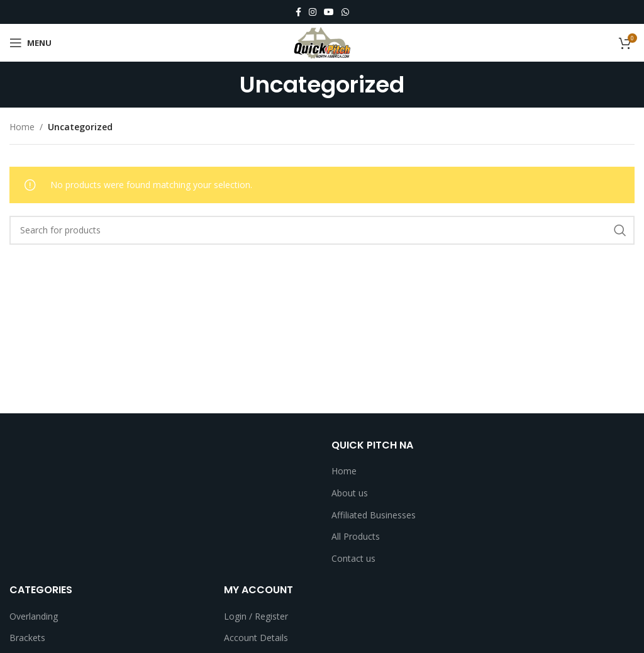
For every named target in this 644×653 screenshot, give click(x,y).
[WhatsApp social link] (345, 12)
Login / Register (256, 616)
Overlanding (34, 616)
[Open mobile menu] (31, 43)
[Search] (322, 230)
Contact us (353, 558)
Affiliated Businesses (374, 515)
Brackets (27, 638)
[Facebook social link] (298, 12)
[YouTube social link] (329, 12)
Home (22, 127)
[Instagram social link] (313, 12)
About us (350, 493)
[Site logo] (322, 42)
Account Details (256, 638)
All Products (356, 536)
